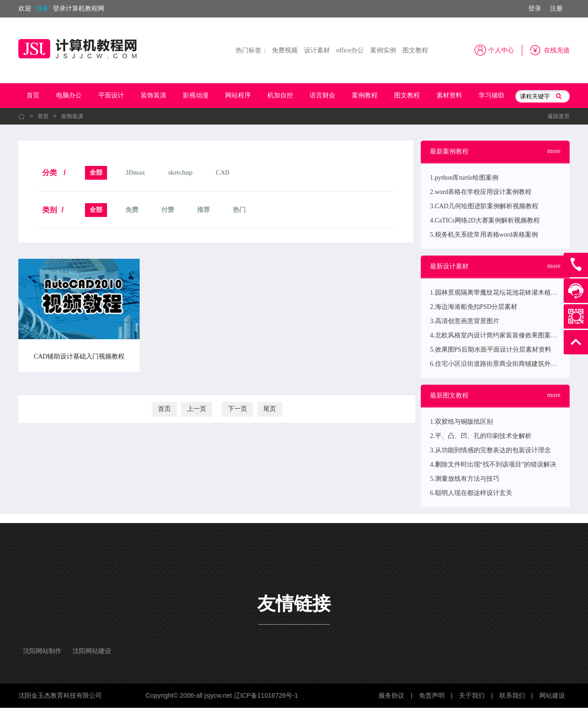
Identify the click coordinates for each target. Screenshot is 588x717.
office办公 (350, 50)
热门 (239, 210)
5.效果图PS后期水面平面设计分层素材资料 (491, 350)
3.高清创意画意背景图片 (465, 321)
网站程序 (238, 95)
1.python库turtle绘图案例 (464, 178)
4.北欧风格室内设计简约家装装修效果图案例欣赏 (500, 335)
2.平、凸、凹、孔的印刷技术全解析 (481, 436)
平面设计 (111, 95)
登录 (535, 9)
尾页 (270, 409)
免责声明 (432, 696)
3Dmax (135, 173)
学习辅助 (492, 95)
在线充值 (557, 50)
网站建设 (552, 696)
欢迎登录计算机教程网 (61, 9)
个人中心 (501, 50)
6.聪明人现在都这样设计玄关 (471, 493)
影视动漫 (196, 95)
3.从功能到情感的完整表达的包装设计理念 (490, 450)
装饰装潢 (153, 95)
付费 (168, 210)
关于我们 (472, 696)
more (554, 151)
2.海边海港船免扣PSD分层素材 (474, 307)
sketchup (181, 173)
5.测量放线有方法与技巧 (465, 479)
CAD (222, 173)
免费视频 (285, 50)
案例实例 (383, 50)
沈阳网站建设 (92, 651)
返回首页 (559, 116)
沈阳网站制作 (42, 651)
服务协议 (391, 696)
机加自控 (280, 95)
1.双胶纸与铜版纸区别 (461, 422)
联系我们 (512, 696)
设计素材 (317, 50)
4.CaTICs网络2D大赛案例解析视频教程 (485, 220)
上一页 (197, 409)
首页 (33, 95)
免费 (132, 210)
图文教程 (415, 50)
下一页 (237, 409)
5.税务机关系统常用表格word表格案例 (484, 235)
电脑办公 (69, 95)
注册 (556, 9)
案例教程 (365, 95)
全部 (96, 173)
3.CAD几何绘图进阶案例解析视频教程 (484, 206)
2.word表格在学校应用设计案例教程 (481, 192)
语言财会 (322, 95)
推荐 (204, 210)
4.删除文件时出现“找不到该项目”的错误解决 (493, 464)
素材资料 (449, 95)
